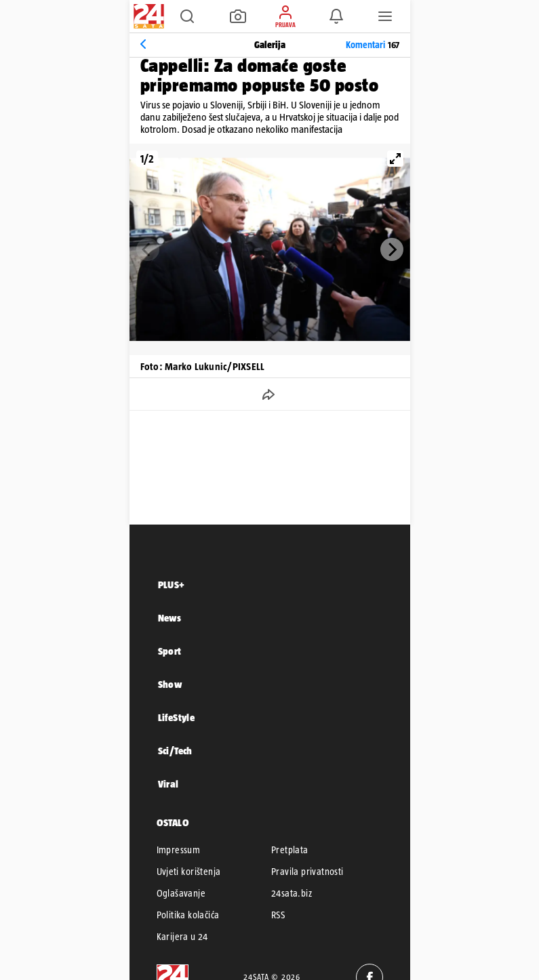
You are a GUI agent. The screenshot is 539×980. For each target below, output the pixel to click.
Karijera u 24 (182, 937)
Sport (170, 651)
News (170, 618)
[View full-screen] (395, 159)
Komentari (373, 45)
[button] (187, 16)
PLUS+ (172, 585)
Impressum (179, 850)
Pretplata (290, 850)
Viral (168, 784)
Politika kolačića (188, 915)
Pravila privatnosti (307, 872)
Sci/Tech (175, 751)
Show (170, 684)
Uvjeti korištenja (189, 872)
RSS (278, 915)
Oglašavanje (181, 893)
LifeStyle (177, 717)
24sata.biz (292, 893)
